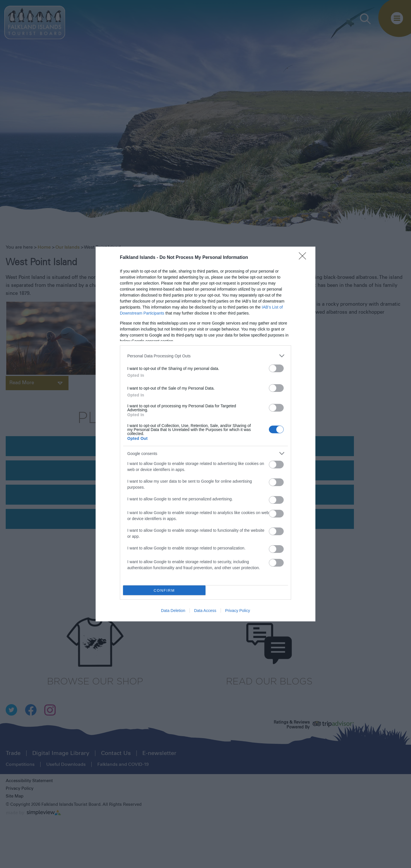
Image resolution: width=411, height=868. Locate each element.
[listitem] (205, 356)
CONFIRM (164, 590)
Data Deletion (173, 611)
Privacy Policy (238, 611)
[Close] (304, 258)
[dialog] (205, 434)
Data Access (205, 611)
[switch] (276, 368)
